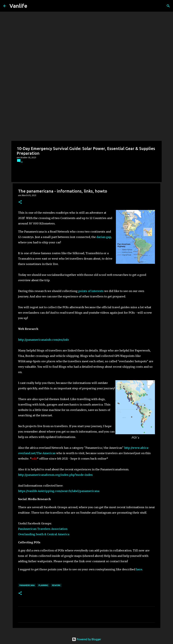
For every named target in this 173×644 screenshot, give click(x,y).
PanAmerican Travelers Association (43, 529)
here (139, 569)
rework (56, 585)
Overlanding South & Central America (44, 534)
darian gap (104, 237)
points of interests (91, 291)
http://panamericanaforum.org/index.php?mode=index (55, 475)
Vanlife (18, 6)
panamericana (27, 585)
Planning (43, 585)
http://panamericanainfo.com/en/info (44, 340)
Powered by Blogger (86, 639)
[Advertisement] (86, 116)
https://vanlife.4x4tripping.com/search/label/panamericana (59, 491)
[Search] (168, 6)
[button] (20, 202)
